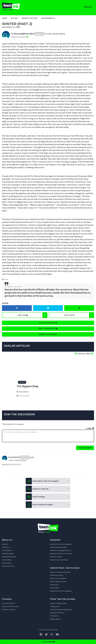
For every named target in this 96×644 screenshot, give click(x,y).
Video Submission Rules (58, 582)
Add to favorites (48, 329)
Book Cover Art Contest (10, 606)
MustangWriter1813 (24, 34)
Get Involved (55, 588)
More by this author (20, 37)
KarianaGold (14, 457)
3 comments (23, 396)
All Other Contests (9, 610)
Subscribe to (42, 481)
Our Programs (7, 550)
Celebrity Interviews (9, 557)
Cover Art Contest (8, 603)
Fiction (14, 18)
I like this (33, 315)
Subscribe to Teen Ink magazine (61, 591)
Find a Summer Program (39, 505)
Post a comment (48, 323)
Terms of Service (8, 566)
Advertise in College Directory (61, 550)
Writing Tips (54, 585)
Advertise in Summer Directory (61, 554)
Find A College (35, 497)
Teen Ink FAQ (7, 560)
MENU (88, 7)
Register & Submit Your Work (60, 572)
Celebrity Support (8, 554)
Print (5, 279)
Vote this (79, 315)
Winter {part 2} (48, 18)
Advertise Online (56, 557)
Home (4, 18)
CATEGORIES (48, 642)
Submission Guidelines (58, 578)
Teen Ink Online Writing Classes (61, 610)
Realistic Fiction (29, 18)
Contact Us (6, 547)
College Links (55, 606)
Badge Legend (55, 619)
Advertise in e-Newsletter (59, 560)
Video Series (55, 616)
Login (90, 428)
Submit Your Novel (56, 575)
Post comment (85, 448)
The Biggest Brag (27, 386)
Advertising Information (58, 547)
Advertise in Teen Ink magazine (61, 544)
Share (5, 303)
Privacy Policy (7, 563)
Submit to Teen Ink (37, 489)
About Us (5, 544)
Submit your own (48, 334)
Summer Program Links (58, 603)
